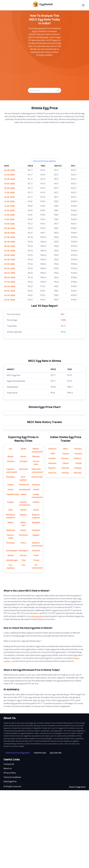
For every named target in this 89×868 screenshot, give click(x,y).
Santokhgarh (12, 628)
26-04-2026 (10, 286)
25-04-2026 (10, 291)
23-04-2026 (10, 300)
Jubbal (23, 572)
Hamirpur (36, 562)
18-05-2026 (10, 188)
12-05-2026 (10, 215)
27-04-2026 (10, 282)
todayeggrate (36, 694)
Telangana (79, 546)
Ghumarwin (24, 562)
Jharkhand (53, 536)
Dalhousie (23, 547)
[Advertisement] (44, 73)
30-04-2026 (10, 268)
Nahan (11, 600)
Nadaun (23, 592)
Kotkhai (36, 580)
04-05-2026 (10, 251)
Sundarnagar (12, 638)
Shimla (11, 633)
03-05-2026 (10, 255)
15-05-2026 (9, 201)
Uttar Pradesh (55, 551)
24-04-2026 (10, 295)
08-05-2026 (10, 233)
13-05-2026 (9, 210)
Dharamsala (37, 555)
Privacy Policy (10, 851)
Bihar (66, 526)
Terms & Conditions (12, 855)
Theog (36, 638)
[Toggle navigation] (83, 5)
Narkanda (11, 608)
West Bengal (80, 551)
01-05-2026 (10, 264)
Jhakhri (36, 567)
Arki (11, 526)
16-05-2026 (10, 197)
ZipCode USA (56, 831)
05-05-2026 (10, 246)
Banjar (11, 534)
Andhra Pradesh (56, 526)
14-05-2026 (10, 206)
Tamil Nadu (66, 546)
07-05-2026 (10, 237)
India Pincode (40, 831)
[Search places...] (44, 90)
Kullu (11, 588)
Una (23, 643)
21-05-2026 (10, 175)
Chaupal (23, 539)
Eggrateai (81, 865)
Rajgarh (36, 613)
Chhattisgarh (80, 526)
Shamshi (36, 628)
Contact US (9, 842)
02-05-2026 (10, 260)
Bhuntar (36, 534)
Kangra (11, 580)
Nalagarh (36, 600)
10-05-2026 (10, 224)
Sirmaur (23, 633)
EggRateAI (43, 4)
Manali (23, 588)
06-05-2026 (10, 242)
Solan (36, 633)
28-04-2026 (10, 277)
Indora (11, 567)
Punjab (78, 541)
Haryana (78, 531)
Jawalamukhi (25, 567)
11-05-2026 (9, 219)
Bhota (23, 534)
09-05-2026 (10, 228)
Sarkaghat (23, 628)
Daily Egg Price (10, 859)
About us (8, 846)
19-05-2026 (10, 184)
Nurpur (23, 608)
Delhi (53, 531)
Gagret (11, 562)
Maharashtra (54, 541)
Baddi (23, 526)
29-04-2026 (10, 273)
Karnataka (66, 536)
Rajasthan (53, 546)
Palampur (36, 608)
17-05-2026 (9, 193)
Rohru (23, 620)
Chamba (11, 539)
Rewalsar (11, 620)
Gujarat (66, 531)
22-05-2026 (10, 170)
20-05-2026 (10, 179)
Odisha (66, 541)
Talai (23, 638)
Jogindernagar (13, 572)
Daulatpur (11, 555)
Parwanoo (23, 613)
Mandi (36, 588)
